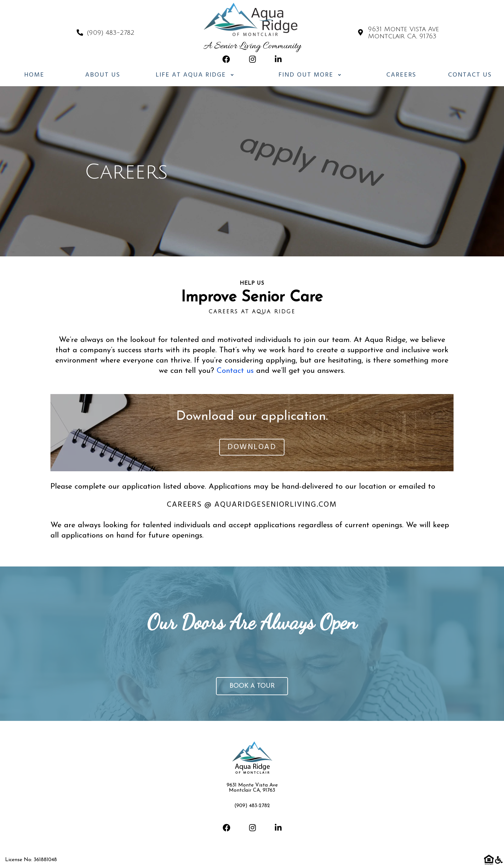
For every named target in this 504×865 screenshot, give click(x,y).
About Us (103, 75)
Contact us (235, 371)
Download (252, 447)
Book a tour (252, 686)
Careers (401, 75)
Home (34, 75)
